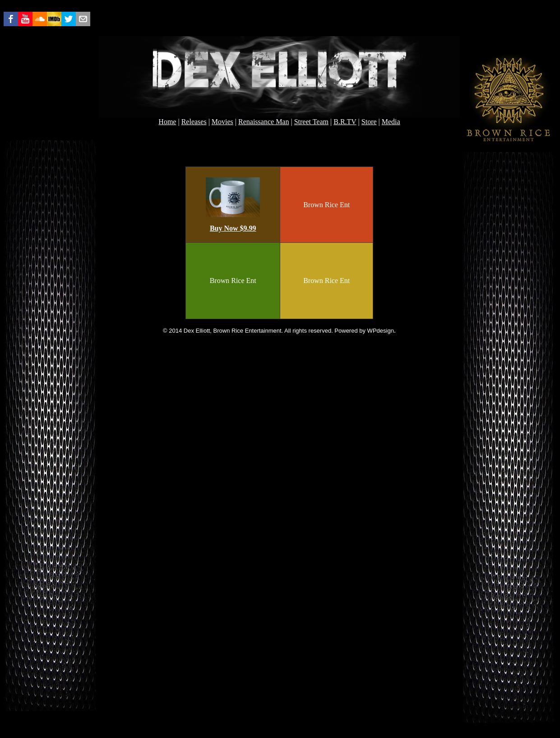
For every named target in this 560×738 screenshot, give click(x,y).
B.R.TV (345, 122)
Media (391, 122)
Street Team (311, 122)
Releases (194, 122)
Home (167, 122)
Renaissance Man (264, 122)
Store (369, 122)
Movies (222, 122)
